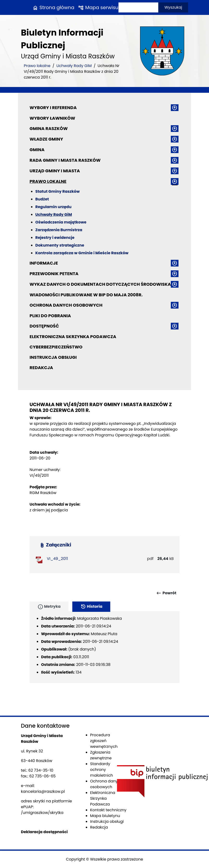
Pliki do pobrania (50, 316)
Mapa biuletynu (105, 816)
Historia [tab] (91, 607)
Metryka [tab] (49, 607)
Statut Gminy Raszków (58, 191)
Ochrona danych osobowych (66, 305)
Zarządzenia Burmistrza (59, 230)
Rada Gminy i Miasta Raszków (65, 160)
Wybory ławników (52, 118)
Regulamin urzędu (53, 207)
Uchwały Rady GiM (74, 66)
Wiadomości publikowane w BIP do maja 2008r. (86, 295)
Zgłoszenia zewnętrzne (101, 755)
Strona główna (53, 7)
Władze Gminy (46, 139)
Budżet (42, 199)
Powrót (166, 593)
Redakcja (41, 368)
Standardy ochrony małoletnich (101, 770)
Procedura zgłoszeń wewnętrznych (104, 741)
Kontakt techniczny (108, 810)
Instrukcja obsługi (53, 357)
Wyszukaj (173, 7)
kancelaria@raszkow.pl (43, 791)
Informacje (44, 263)
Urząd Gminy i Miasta (55, 171)
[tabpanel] (104, 647)
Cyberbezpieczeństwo (56, 347)
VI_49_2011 (57, 559)
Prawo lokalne (37, 66)
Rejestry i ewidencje (55, 238)
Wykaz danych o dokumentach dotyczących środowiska (100, 284)
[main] (104, 470)
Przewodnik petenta (54, 274)
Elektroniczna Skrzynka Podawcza (73, 337)
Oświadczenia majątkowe (61, 222)
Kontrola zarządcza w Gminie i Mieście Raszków (82, 253)
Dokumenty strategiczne (60, 245)
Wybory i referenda (53, 108)
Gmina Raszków (49, 128)
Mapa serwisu (98, 7)
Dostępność (44, 326)
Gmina (37, 150)
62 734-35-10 (41, 770)
